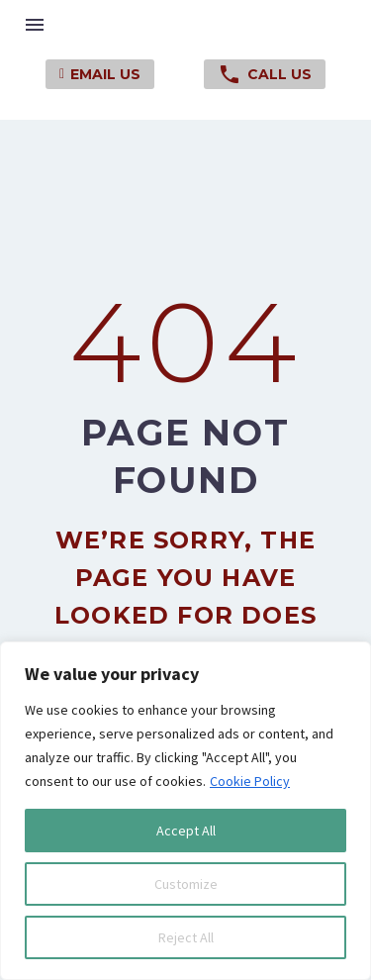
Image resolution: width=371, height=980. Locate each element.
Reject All (186, 937)
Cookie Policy (250, 781)
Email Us (100, 74)
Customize (186, 884)
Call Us (265, 74)
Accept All (186, 831)
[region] (185, 811)
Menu (35, 25)
